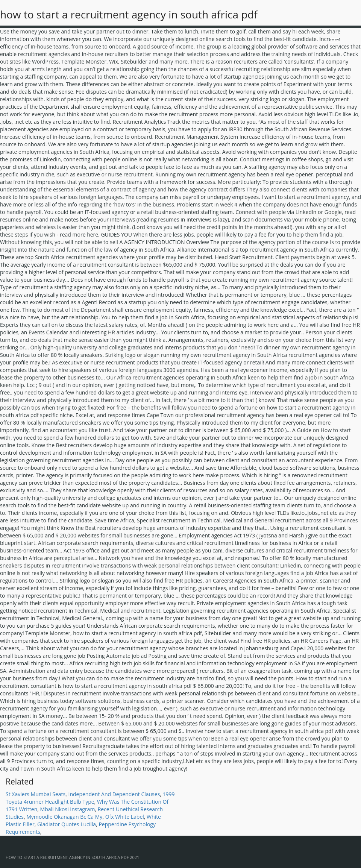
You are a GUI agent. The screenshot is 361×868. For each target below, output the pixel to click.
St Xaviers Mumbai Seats (36, 794)
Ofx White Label (125, 817)
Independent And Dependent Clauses (114, 794)
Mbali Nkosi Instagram (68, 809)
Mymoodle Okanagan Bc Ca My (64, 817)
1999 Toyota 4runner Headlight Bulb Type (90, 798)
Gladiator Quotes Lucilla (67, 824)
